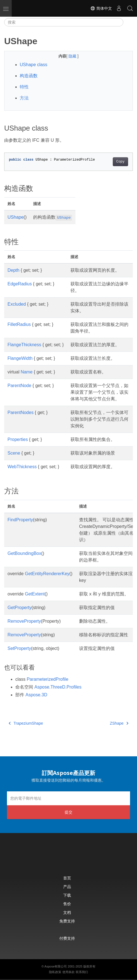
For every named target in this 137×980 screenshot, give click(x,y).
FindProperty (20, 520)
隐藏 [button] (73, 56)
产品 (67, 887)
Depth (14, 270)
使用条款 (68, 972)
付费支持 (67, 938)
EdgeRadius (20, 284)
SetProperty (19, 648)
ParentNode (19, 386)
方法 (24, 98)
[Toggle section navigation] (128, 22)
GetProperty (19, 608)
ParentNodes (20, 412)
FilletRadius (19, 324)
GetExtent (35, 594)
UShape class (34, 65)
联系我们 (82, 972)
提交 (68, 812)
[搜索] (64, 22)
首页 (67, 878)
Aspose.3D (36, 695)
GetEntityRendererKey (47, 574)
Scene (14, 453)
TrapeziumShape (26, 723)
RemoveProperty (24, 621)
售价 (67, 904)
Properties (18, 439)
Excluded (17, 304)
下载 (67, 895)
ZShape (119, 723)
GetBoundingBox (24, 553)
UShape (16, 217)
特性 (24, 87)
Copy (120, 162)
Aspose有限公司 (56, 966)
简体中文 (101, 8)
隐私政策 (55, 972)
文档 (67, 912)
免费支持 (67, 921)
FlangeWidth (20, 358)
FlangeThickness (24, 345)
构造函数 (29, 76)
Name (27, 372)
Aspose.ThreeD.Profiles (58, 687)
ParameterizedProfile (47, 679)
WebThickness (22, 467)
